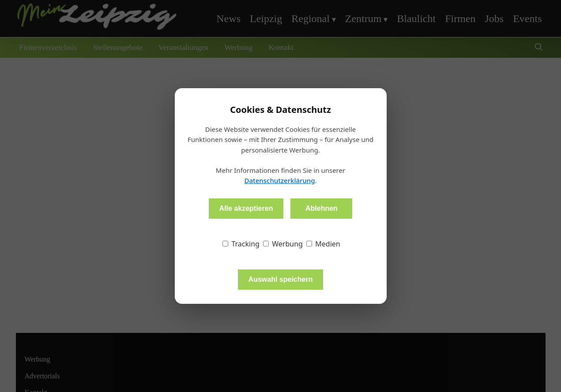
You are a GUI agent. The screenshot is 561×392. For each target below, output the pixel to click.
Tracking (241, 244)
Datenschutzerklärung (279, 180)
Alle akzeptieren (246, 208)
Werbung (283, 244)
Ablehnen (322, 208)
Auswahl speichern (281, 279)
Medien (323, 244)
